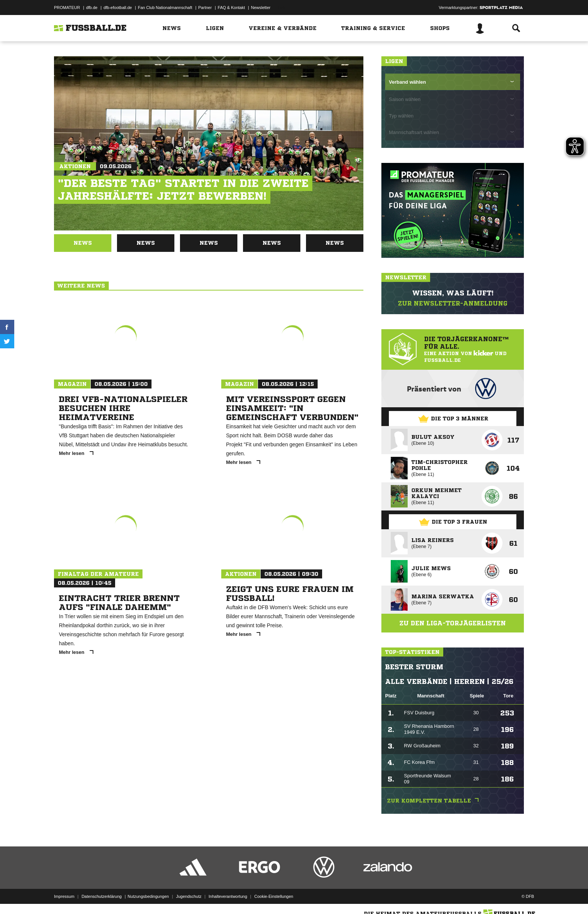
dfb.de (92, 8)
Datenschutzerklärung (101, 896)
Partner (205, 8)
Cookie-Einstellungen (274, 896)
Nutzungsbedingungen (148, 896)
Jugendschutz (189, 896)
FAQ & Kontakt (232, 8)
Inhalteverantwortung (228, 896)
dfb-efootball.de (118, 8)
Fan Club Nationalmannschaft (165, 8)
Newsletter (261, 8)
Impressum (64, 896)
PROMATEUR (67, 8)
